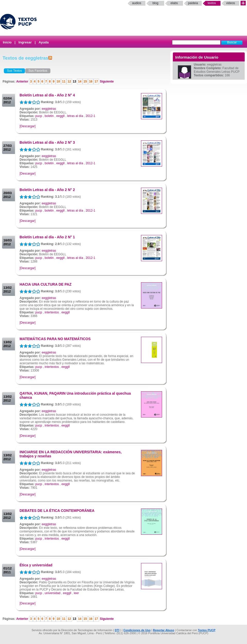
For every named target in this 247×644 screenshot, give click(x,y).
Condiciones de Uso (137, 630)
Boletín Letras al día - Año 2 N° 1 (47, 237)
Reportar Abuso (164, 630)
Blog (156, 3)
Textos (212, 3)
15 (85, 81)
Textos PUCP (207, 630)
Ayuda (44, 42)
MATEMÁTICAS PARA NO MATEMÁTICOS (55, 339)
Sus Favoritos (38, 71)
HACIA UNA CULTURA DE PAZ (46, 284)
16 (91, 81)
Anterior (23, 81)
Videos (231, 3)
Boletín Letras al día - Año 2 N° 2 (47, 190)
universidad (52, 593)
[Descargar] (28, 126)
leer (76, 593)
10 (58, 81)
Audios (136, 3)
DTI (117, 630)
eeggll (60, 116)
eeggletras (49, 109)
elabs (174, 3)
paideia (193, 3)
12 (69, 81)
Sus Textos (14, 71)
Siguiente (106, 81)
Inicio (7, 42)
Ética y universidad (36, 565)
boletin (49, 116)
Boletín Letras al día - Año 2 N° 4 (47, 95)
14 (80, 81)
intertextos (52, 312)
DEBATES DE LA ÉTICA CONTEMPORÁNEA (57, 511)
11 (64, 81)
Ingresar (25, 42)
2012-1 (90, 116)
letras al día (75, 116)
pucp (39, 116)
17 (96, 81)
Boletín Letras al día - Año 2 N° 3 (47, 142)
